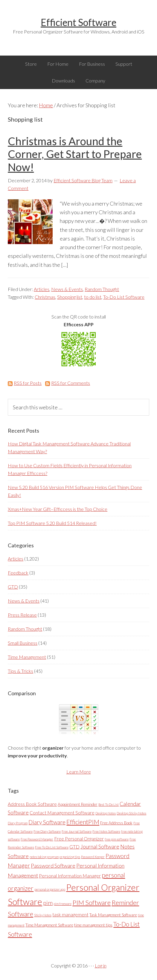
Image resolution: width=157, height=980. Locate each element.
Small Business (23, 643)
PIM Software (92, 902)
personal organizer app (50, 889)
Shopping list (70, 297)
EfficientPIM (83, 822)
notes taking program (44, 857)
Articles (42, 289)
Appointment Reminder (78, 804)
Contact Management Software (62, 813)
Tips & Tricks (20, 671)
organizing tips (70, 857)
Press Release (22, 615)
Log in (101, 966)
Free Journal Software (77, 831)
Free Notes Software (106, 831)
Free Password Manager (37, 839)
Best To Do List (109, 804)
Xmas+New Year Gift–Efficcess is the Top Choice (58, 509)
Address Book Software (32, 804)
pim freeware (63, 904)
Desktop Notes (106, 813)
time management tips (93, 925)
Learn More (79, 772)
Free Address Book (116, 823)
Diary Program (18, 823)
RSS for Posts (25, 383)
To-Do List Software (124, 297)
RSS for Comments (68, 383)
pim (48, 903)
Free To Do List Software (52, 847)
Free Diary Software (47, 831)
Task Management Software (113, 915)
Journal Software (100, 847)
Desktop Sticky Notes (131, 813)
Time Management (27, 657)
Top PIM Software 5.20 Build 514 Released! (52, 523)
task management (70, 914)
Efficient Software (78, 22)
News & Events (67, 289)
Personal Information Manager (70, 876)
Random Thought (102, 289)
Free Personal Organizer (79, 839)
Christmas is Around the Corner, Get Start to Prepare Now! (75, 154)
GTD (13, 587)
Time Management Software (49, 925)
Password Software (53, 866)
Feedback (18, 573)
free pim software (117, 839)
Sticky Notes (43, 915)
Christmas (45, 297)
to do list (93, 297)
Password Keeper (93, 857)
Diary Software (47, 822)
